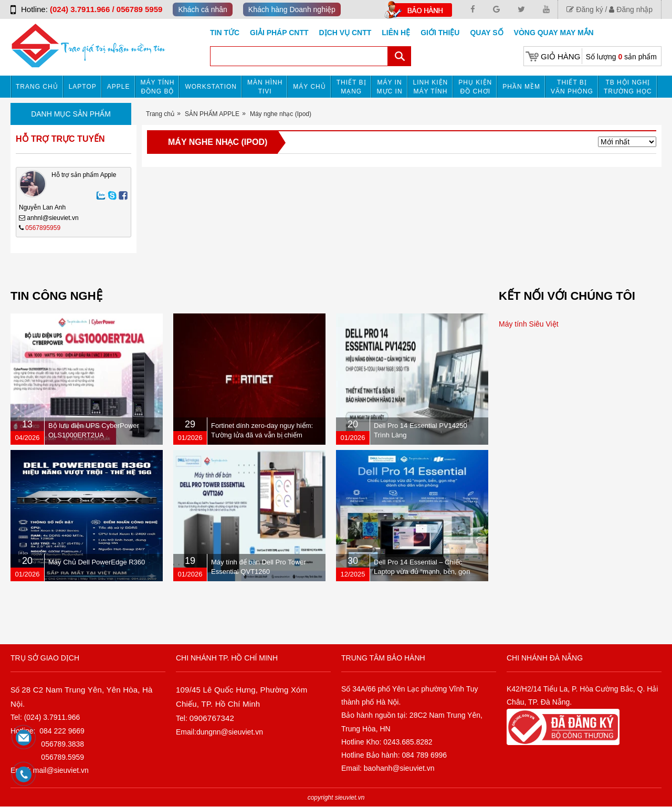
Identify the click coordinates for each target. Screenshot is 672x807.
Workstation (211, 87)
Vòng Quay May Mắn (554, 33)
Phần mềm (521, 87)
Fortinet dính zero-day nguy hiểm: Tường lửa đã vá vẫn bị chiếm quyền (262, 435)
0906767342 (212, 718)
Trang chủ (37, 87)
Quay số (486, 33)
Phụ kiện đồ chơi (475, 87)
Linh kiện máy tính (431, 87)
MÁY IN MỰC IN (390, 87)
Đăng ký (585, 9)
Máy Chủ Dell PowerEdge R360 (97, 562)
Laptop (83, 87)
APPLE (119, 87)
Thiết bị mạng (351, 87)
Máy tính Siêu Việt (529, 324)
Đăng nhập (631, 9)
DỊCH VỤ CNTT (345, 33)
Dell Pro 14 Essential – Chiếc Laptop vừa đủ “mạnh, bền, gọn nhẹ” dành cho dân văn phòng (422, 572)
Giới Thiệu (440, 33)
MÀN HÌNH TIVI (265, 87)
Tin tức (225, 33)
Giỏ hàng (560, 56)
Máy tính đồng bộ (158, 87)
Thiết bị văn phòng (572, 87)
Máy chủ (309, 87)
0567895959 (43, 228)
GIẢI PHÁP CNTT (279, 33)
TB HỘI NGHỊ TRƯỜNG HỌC (628, 87)
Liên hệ (396, 33)
